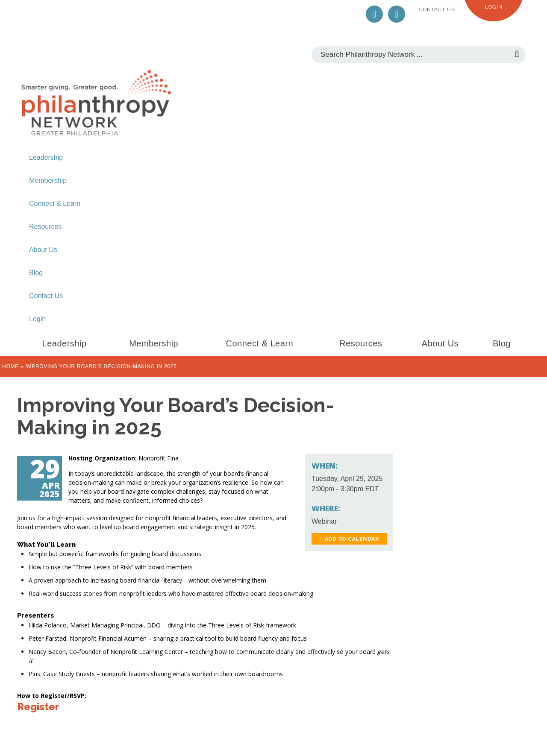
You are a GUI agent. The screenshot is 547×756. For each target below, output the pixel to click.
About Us (43, 250)
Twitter (374, 14)
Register (38, 707)
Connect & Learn (55, 204)
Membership (48, 180)
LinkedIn (397, 14)
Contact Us (437, 9)
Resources (45, 227)
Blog (36, 273)
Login (494, 7)
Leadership (46, 157)
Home (10, 366)
